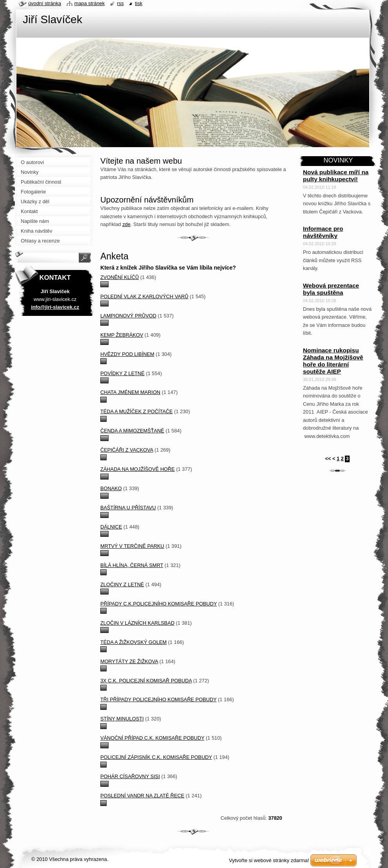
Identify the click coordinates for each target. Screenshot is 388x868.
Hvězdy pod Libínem (127, 354)
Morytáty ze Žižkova (129, 661)
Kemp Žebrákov (122, 335)
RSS (121, 3)
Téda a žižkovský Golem (133, 642)
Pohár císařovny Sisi (130, 776)
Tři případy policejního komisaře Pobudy (159, 699)
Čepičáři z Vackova (127, 450)
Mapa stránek (90, 3)
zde (126, 224)
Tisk (139, 3)
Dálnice (111, 527)
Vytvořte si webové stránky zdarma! (269, 860)
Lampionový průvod (128, 316)
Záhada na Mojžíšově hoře (138, 469)
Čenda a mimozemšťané (132, 431)
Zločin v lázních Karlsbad (137, 623)
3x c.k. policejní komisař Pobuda (146, 681)
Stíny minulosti (122, 719)
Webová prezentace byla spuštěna (331, 289)
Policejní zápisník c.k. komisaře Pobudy (156, 757)
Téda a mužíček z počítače (137, 411)
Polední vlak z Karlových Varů (144, 296)
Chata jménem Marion (130, 392)
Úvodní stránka (45, 3)
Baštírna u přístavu (128, 508)
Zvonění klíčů (120, 277)
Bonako (111, 488)
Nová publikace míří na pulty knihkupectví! (336, 176)
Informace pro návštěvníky (323, 232)
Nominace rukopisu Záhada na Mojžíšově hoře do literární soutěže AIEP (333, 361)
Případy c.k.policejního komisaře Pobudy (159, 604)
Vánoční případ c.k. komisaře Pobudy (152, 738)
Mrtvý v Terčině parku (132, 546)
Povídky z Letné (122, 373)
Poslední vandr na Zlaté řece (142, 796)
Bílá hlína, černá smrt (132, 565)
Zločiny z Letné (122, 584)
